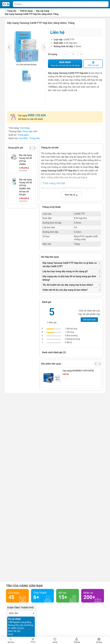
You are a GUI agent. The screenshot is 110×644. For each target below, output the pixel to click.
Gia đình (24, 138)
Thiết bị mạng (26, 11)
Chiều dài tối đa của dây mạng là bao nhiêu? (65, 290)
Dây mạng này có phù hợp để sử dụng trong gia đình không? (69, 278)
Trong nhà (35, 138)
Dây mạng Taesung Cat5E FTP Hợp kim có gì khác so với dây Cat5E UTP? (70, 265)
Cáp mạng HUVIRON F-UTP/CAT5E (78, 371)
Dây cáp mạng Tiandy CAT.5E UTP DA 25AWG (26, 160)
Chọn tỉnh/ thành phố (20, 608)
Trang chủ (11, 11)
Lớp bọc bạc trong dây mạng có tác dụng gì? (65, 271)
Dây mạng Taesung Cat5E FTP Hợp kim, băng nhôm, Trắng (32, 14)
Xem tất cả (71, 195)
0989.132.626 (37, 115)
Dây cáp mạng (43, 11)
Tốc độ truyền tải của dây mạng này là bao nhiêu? (68, 285)
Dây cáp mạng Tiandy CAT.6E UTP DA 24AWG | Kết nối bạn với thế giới (26, 187)
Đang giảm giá (16, 148)
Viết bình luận (89, 320)
